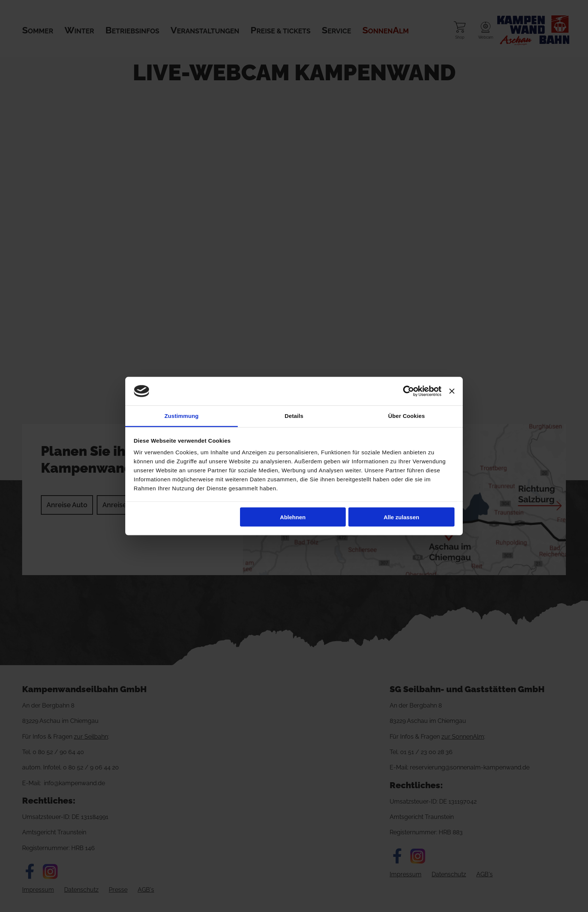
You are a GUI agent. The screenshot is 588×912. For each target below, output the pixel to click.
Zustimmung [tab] (182, 416)
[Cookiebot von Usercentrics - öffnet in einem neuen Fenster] (409, 391)
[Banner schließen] (452, 391)
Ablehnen (293, 517)
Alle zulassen (401, 517)
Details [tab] (294, 416)
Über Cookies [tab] (406, 416)
